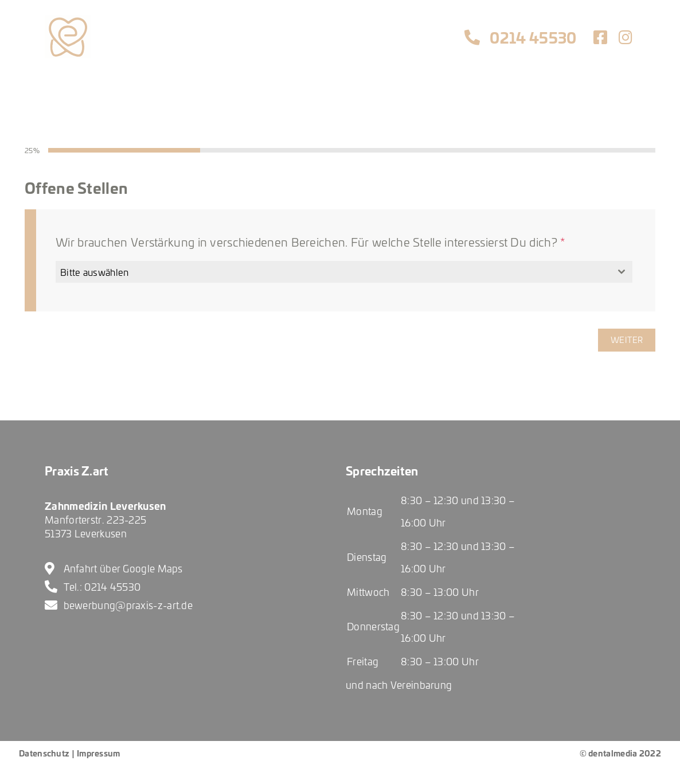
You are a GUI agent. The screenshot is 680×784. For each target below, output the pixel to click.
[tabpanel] (340, 243)
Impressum (99, 753)
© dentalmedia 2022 (620, 753)
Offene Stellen (76, 187)
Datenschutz (44, 753)
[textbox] (333, 272)
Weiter (627, 340)
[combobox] (344, 272)
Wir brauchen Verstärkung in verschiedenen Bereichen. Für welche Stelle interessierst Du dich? (310, 242)
